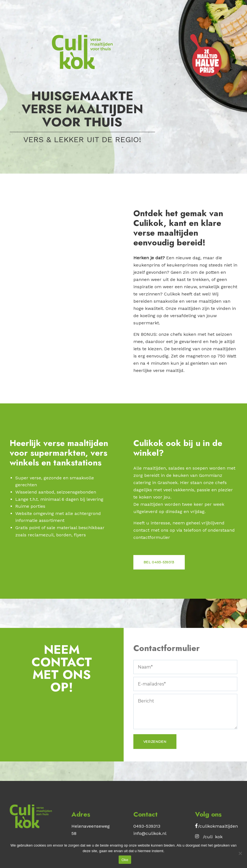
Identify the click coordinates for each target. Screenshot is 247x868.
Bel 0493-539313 (159, 562)
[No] (240, 853)
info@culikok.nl (150, 833)
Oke (125, 860)
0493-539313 (147, 826)
